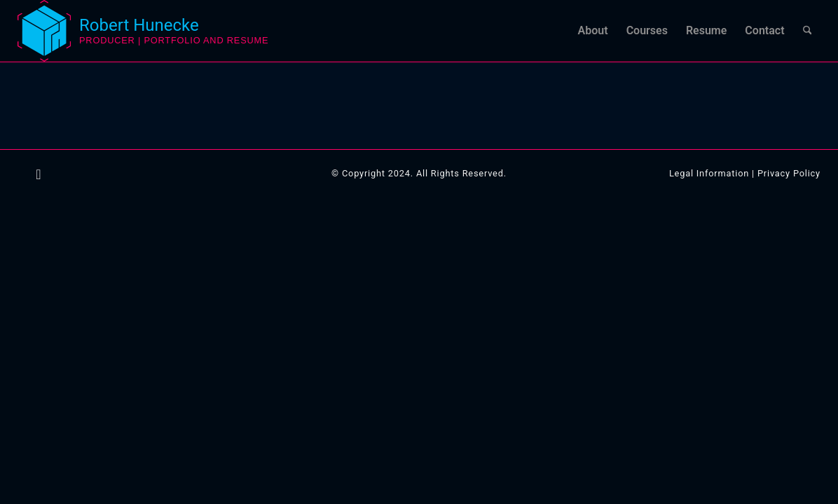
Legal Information (709, 173)
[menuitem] (593, 31)
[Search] (808, 31)
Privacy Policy (789, 173)
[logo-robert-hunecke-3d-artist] (44, 31)
